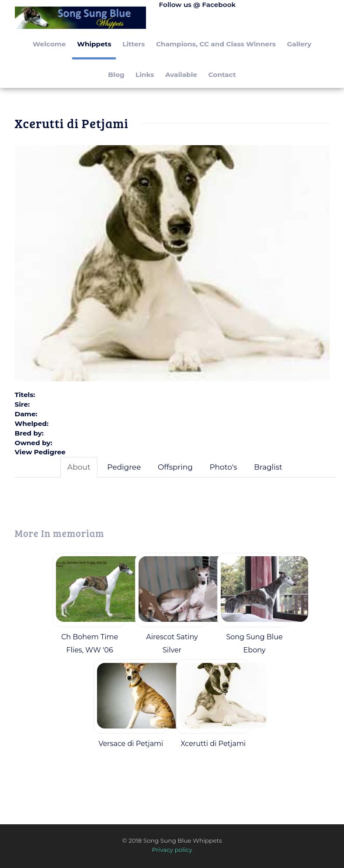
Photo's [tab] (223, 467)
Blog (116, 75)
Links (145, 75)
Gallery (299, 44)
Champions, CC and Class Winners (216, 44)
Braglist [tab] (268, 467)
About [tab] (79, 467)
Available (181, 75)
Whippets (94, 44)
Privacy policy (172, 850)
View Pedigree (40, 452)
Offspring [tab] (175, 467)
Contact (222, 75)
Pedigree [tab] (124, 467)
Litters (134, 44)
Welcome (49, 44)
